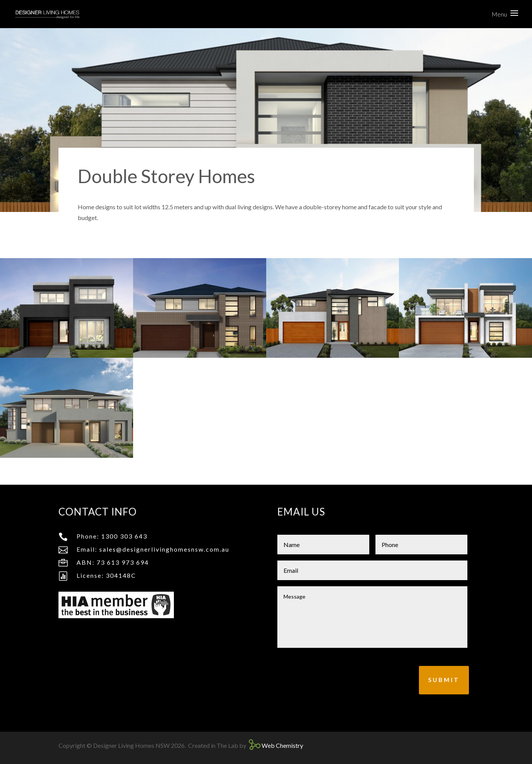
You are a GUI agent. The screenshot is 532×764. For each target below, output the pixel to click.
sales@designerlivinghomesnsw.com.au (164, 549)
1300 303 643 (124, 536)
